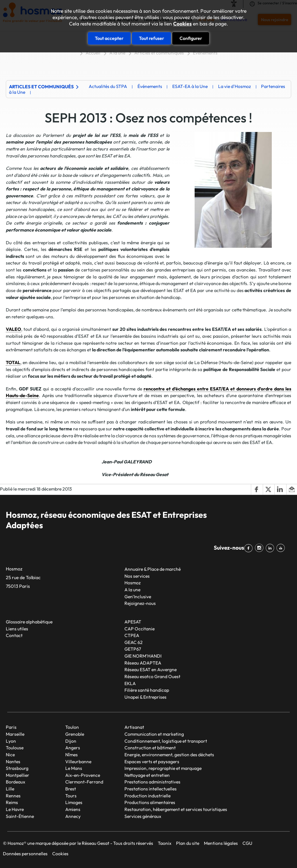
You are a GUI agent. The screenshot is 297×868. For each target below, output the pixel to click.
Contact (14, 635)
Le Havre (15, 809)
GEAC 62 (134, 642)
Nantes (13, 761)
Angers (73, 748)
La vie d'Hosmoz (234, 86)
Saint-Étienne (20, 816)
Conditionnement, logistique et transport (166, 741)
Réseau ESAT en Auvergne (151, 669)
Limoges (74, 802)
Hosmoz (133, 583)
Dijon (71, 741)
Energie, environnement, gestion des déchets (169, 755)
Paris (11, 727)
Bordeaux (16, 782)
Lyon (11, 741)
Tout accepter (109, 38)
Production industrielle (147, 796)
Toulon (72, 727)
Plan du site (188, 843)
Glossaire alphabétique (29, 622)
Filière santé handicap (147, 690)
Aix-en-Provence (83, 775)
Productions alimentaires (150, 802)
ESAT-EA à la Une (190, 86)
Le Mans (74, 768)
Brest (71, 789)
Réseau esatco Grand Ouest (152, 676)
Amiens (73, 809)
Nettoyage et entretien (147, 775)
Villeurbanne (78, 761)
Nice (10, 755)
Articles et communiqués (159, 53)
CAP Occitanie (140, 629)
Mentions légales (221, 843)
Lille (10, 789)
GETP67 (133, 649)
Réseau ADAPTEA (143, 663)
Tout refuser (152, 38)
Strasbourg (17, 768)
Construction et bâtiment (150, 748)
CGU (247, 843)
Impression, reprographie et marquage (163, 768)
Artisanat (134, 727)
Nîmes (71, 755)
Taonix (165, 843)
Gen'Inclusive (138, 597)
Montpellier (18, 775)
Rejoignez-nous (140, 603)
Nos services (137, 576)
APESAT (133, 622)
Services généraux (143, 816)
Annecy (73, 816)
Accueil (93, 53)
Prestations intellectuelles (151, 789)
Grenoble (75, 734)
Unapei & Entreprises (145, 697)
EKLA (130, 683)
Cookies (182, 24)
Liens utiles (17, 629)
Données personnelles (25, 854)
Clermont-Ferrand (84, 782)
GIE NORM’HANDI (143, 656)
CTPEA (132, 635)
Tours (71, 796)
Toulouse (15, 748)
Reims (12, 802)
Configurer (191, 38)
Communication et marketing (154, 734)
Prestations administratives (152, 782)
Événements (205, 53)
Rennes (13, 796)
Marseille (15, 734)
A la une (117, 53)
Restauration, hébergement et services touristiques (176, 809)
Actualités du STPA (108, 86)
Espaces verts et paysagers (152, 761)
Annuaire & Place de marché (153, 569)
